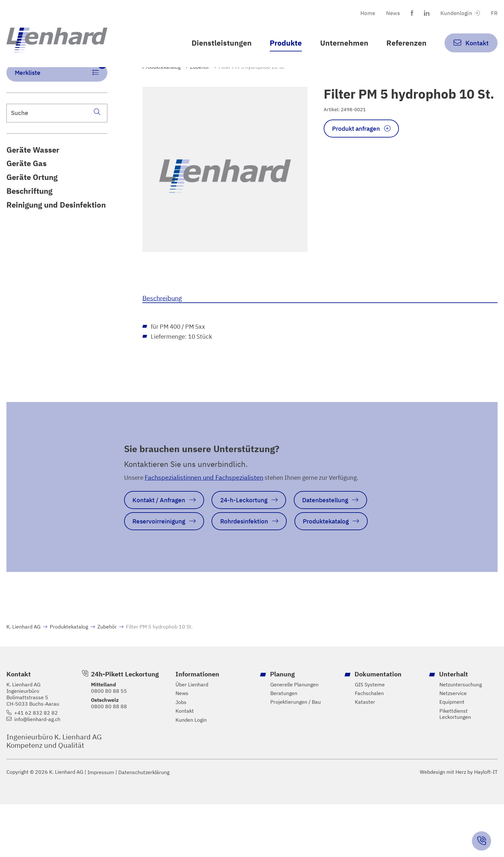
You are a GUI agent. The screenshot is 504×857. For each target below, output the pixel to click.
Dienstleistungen (214, 43)
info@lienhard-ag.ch (37, 771)
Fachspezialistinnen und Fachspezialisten (206, 504)
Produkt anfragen (359, 153)
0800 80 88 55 (109, 743)
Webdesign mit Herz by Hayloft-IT (459, 825)
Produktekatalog (162, 91)
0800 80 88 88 (109, 758)
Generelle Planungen (294, 736)
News (388, 14)
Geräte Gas (27, 189)
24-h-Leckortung (251, 527)
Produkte (281, 43)
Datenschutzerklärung (144, 825)
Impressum (101, 825)
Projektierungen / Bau (296, 754)
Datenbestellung (158, 550)
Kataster (365, 754)
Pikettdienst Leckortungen (455, 767)
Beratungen (284, 745)
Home (361, 14)
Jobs (181, 754)
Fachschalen (369, 745)
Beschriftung (29, 217)
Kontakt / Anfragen (161, 527)
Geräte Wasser (33, 175)
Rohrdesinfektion (158, 572)
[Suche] (97, 137)
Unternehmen (341, 43)
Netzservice (453, 745)
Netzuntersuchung (461, 736)
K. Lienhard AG (23, 679)
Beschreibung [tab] (162, 321)
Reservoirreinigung (247, 550)
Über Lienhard (192, 736)
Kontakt (185, 763)
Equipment (452, 754)
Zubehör (200, 91)
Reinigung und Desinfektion (56, 231)
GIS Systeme (370, 736)
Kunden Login (191, 772)
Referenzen (405, 43)
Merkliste (61, 94)
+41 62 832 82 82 (36, 765)
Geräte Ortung (32, 203)
